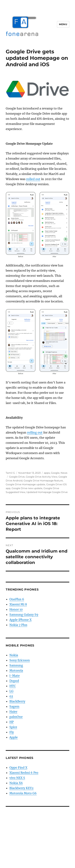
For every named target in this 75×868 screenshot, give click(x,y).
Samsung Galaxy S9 (24, 615)
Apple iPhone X (20, 620)
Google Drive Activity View (42, 477)
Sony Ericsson (20, 660)
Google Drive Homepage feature (43, 480)
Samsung (16, 665)
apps (47, 473)
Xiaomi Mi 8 (18, 604)
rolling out (35, 432)
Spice (13, 727)
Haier (13, 712)
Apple (14, 737)
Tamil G (10, 473)
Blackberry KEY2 (21, 788)
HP (12, 722)
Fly (12, 732)
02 (11, 696)
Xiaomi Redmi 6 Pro (24, 773)
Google (55, 473)
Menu (63, 24)
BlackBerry (17, 701)
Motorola (16, 670)
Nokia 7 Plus (18, 625)
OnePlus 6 (17, 599)
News (64, 473)
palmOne (16, 717)
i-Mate (15, 676)
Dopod (14, 681)
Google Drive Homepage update (25, 484)
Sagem (14, 706)
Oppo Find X (18, 768)
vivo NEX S (17, 778)
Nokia (14, 655)
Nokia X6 (16, 783)
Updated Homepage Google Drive (47, 492)
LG (11, 691)
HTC (13, 686)
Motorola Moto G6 (23, 793)
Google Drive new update (27, 488)
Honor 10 (16, 609)
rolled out (33, 179)
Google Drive (17, 477)
